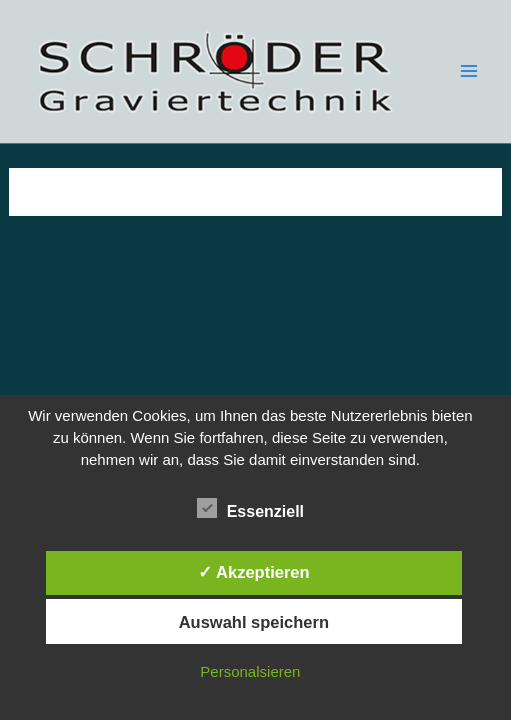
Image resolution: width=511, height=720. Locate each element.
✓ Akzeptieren (254, 572)
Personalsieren (250, 671)
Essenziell (250, 509)
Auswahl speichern (254, 622)
